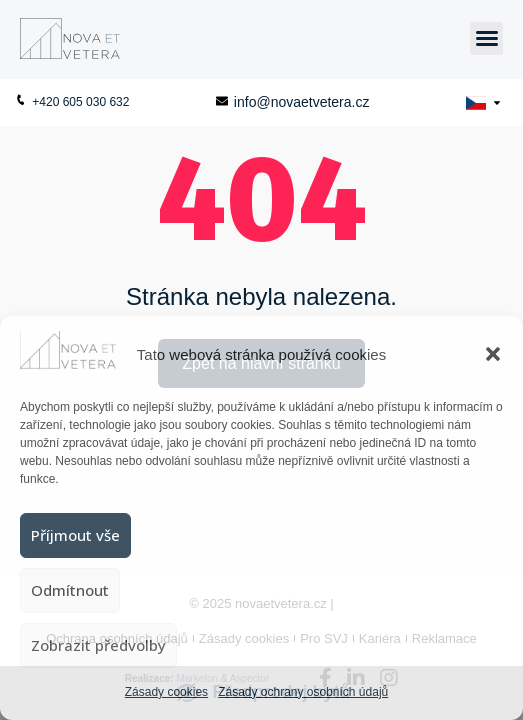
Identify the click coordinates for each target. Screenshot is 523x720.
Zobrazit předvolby (98, 645)
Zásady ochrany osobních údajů (303, 692)
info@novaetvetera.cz (293, 102)
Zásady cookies (166, 692)
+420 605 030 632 (72, 101)
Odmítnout (70, 590)
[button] (493, 354)
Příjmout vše (75, 535)
